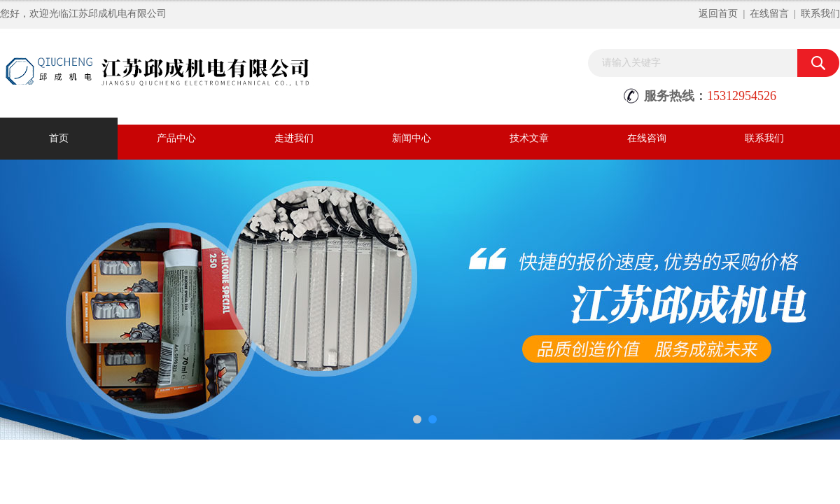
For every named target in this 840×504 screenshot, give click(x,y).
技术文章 (529, 138)
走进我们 (294, 138)
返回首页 (718, 14)
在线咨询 (647, 138)
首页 (59, 138)
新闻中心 (412, 138)
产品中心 (176, 138)
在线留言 (769, 14)
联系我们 (820, 14)
